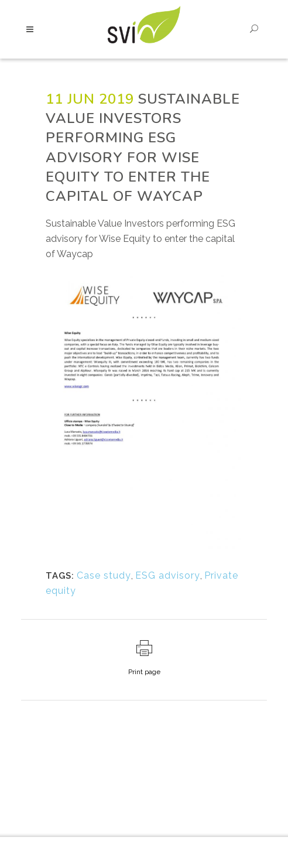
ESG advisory (168, 575)
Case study (104, 575)
